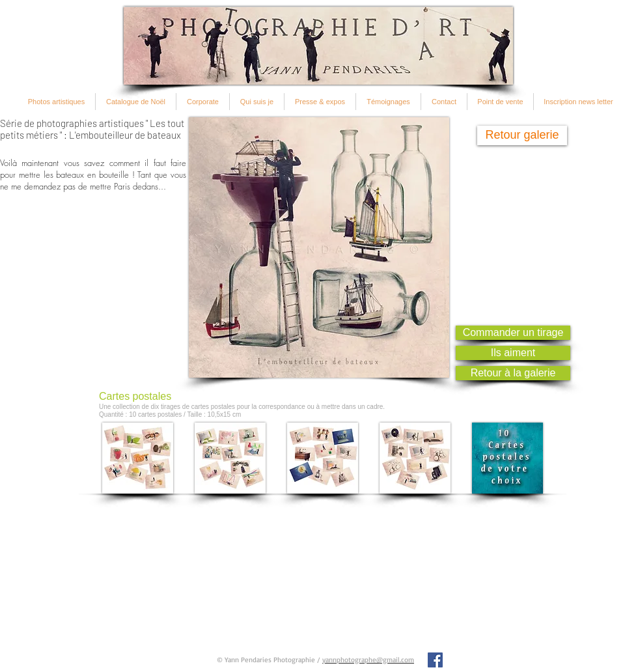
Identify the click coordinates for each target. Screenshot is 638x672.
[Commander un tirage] (513, 333)
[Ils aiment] (513, 353)
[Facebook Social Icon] (435, 660)
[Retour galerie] (522, 135)
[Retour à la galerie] (513, 373)
